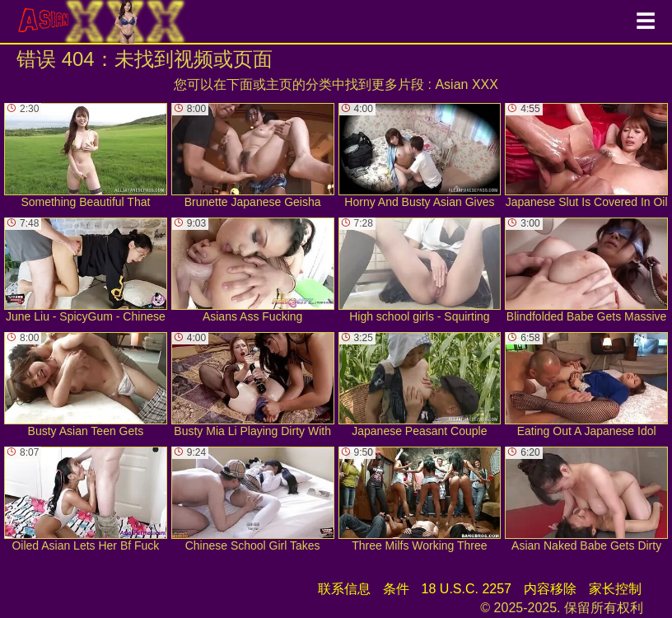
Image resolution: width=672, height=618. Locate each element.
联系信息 (344, 589)
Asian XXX (466, 84)
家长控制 (615, 589)
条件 (396, 589)
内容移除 (550, 589)
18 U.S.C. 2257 (467, 589)
